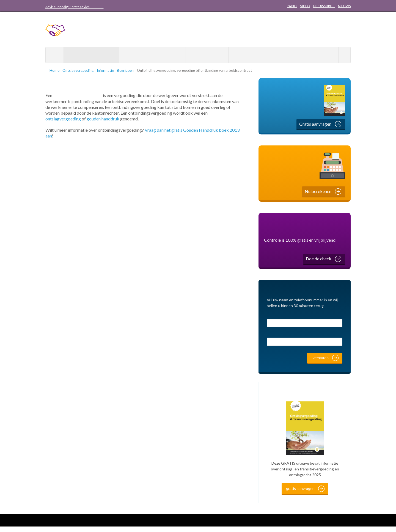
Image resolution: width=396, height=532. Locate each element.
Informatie (109, 70)
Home (55, 55)
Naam (272, 315)
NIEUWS (344, 6)
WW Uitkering (249, 55)
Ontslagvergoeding (89, 55)
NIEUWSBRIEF (324, 6)
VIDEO (305, 6)
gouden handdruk (103, 118)
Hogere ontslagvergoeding (152, 55)
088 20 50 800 (131, 7)
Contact (325, 55)
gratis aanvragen (300, 494)
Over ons (290, 55)
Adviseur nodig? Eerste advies (75, 7)
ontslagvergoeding (63, 118)
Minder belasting (207, 55)
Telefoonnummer (282, 334)
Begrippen (131, 70)
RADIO (292, 6)
